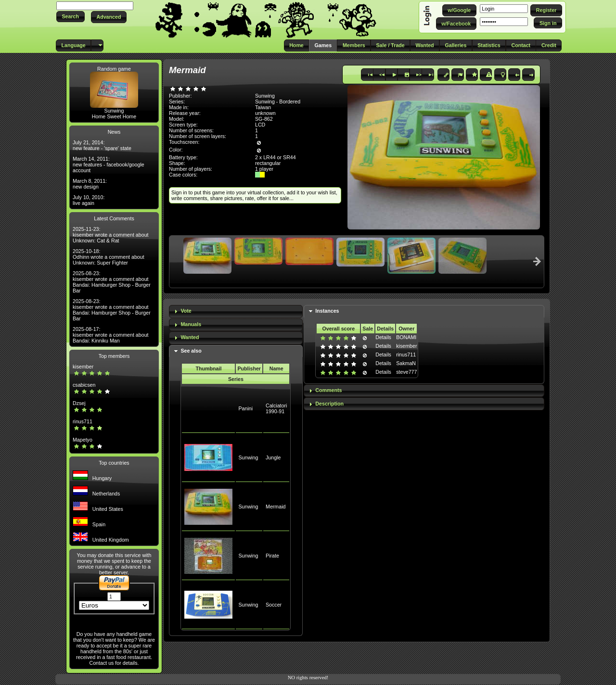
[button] (71, 17)
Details (383, 337)
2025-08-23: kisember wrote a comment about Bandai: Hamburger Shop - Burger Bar (112, 282)
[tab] (236, 311)
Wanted (190, 337)
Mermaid (276, 507)
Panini (245, 408)
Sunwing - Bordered (278, 101)
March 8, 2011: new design (90, 184)
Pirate (272, 556)
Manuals (191, 324)
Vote (186, 311)
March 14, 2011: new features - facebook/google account (109, 165)
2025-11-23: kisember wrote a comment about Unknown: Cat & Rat (111, 235)
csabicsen (84, 385)
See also (191, 351)
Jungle (273, 457)
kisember (83, 367)
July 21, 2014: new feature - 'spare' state (102, 145)
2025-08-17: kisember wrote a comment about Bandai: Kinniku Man (111, 335)
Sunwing (114, 111)
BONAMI (406, 337)
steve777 (406, 372)
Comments (328, 390)
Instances (327, 311)
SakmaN (406, 363)
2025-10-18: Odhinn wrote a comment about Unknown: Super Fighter (109, 257)
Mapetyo (83, 440)
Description (329, 404)
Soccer (274, 605)
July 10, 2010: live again (89, 200)
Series (236, 379)
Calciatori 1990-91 (276, 408)
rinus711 (83, 421)
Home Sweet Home (114, 116)
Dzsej (79, 403)
